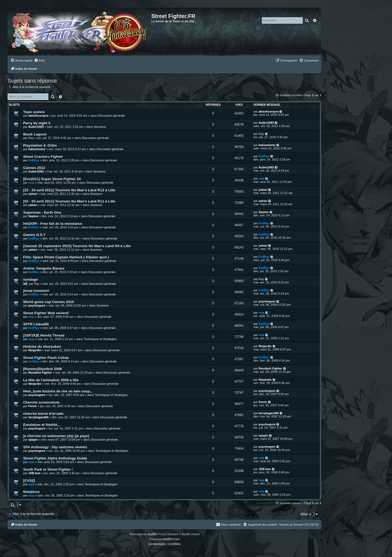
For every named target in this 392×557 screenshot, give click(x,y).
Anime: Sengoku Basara (44, 268)
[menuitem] (39, 60)
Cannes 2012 (34, 168)
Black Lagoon (35, 134)
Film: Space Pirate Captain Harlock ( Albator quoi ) (66, 257)
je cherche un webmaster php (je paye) (56, 436)
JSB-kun (34, 473)
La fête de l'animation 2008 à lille (51, 380)
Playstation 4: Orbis (40, 145)
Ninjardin (35, 350)
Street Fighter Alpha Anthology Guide (55, 458)
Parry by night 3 (37, 123)
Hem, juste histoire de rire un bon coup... (58, 391)
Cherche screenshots (41, 402)
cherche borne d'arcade (43, 414)
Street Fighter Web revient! (46, 313)
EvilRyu (34, 160)
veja (31, 183)
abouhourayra (38, 116)
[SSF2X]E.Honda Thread (44, 335)
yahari (33, 194)
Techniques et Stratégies (100, 339)
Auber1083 (36, 127)
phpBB (152, 534)
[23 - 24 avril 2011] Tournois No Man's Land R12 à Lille (69, 190)
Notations (31, 492)
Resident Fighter (40, 373)
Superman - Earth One (42, 212)
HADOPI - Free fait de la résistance (53, 224)
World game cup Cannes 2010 (49, 302)
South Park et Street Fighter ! (48, 469)
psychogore (37, 305)
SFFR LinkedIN (36, 324)
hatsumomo (37, 149)
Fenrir (33, 406)
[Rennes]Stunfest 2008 (42, 369)
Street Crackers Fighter (43, 157)
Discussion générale (111, 116)
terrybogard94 (38, 417)
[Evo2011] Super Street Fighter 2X (52, 179)
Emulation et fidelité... (42, 425)
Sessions (100, 127)
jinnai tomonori (36, 291)
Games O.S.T (34, 235)
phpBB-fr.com (171, 539)
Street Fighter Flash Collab (46, 358)
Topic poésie (34, 112)
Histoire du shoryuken (42, 346)
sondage (30, 279)
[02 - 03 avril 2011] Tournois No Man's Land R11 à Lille (69, 201)
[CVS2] (29, 481)
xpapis (33, 440)
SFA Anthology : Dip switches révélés (55, 447)
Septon (33, 216)
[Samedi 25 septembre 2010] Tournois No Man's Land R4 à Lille (77, 246)
